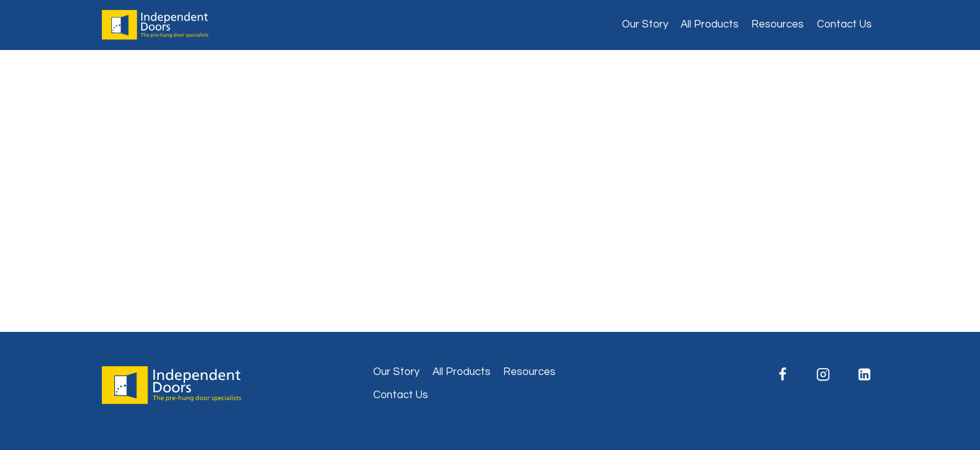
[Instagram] (823, 374)
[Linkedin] (864, 374)
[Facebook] (782, 374)
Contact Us (844, 24)
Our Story (645, 24)
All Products (710, 24)
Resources (777, 24)
